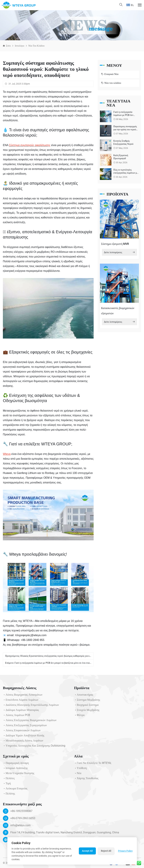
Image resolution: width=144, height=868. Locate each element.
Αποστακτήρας (84, 696)
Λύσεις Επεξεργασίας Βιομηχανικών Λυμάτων (30, 721)
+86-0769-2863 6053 (23, 819)
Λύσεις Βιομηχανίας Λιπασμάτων (23, 696)
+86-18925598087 (21, 812)
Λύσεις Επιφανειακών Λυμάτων (22, 731)
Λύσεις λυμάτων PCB (16, 716)
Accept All (87, 851)
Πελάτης (9, 795)
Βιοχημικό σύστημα (86, 706)
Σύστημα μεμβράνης (87, 701)
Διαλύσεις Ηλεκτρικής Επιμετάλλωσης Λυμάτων (31, 706)
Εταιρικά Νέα (110, 74)
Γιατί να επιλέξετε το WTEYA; (93, 764)
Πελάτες (9, 779)
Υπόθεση (80, 769)
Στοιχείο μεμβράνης (87, 711)
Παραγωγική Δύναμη (16, 764)
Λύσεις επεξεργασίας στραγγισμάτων (25, 726)
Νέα (78, 774)
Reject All (106, 851)
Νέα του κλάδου (36, 46)
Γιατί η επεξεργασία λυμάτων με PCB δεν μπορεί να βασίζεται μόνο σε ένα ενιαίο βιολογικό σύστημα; (63, 664)
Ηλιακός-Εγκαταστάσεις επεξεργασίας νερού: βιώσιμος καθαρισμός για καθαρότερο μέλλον (64, 657)
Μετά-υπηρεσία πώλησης (19, 774)
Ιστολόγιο (20, 46)
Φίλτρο (79, 716)
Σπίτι (8, 46)
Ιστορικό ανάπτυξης (15, 769)
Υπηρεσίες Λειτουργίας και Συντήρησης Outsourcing (34, 747)
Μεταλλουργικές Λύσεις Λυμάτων (23, 742)
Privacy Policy (125, 851)
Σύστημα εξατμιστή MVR (115, 245)
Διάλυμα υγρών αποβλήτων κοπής (24, 737)
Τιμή (7, 784)
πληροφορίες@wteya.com (31, 635)
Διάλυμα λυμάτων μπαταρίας (21, 711)
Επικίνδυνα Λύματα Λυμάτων (21, 701)
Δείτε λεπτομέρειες (119, 253)
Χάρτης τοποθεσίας (86, 779)
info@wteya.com (20, 826)
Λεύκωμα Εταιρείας (15, 790)
